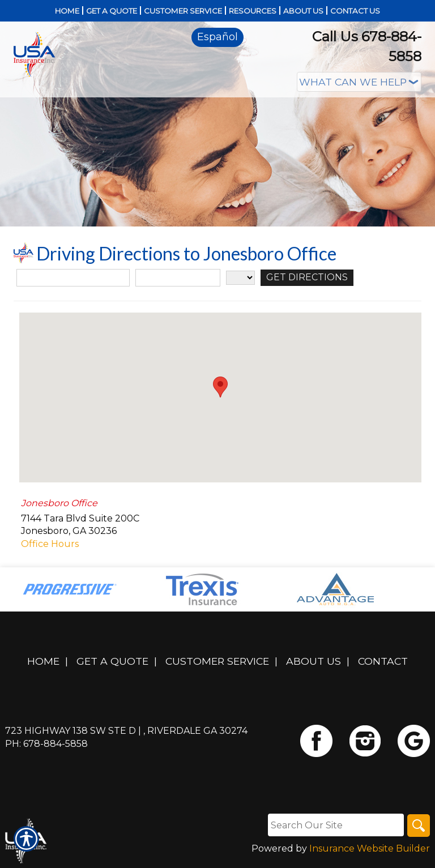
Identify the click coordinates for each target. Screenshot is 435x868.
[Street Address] (73, 278)
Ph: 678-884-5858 (46, 744)
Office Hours (50, 544)
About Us (314, 661)
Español (217, 37)
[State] (240, 278)
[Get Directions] (307, 278)
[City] (178, 278)
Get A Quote (112, 661)
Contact (383, 661)
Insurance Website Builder (370, 848)
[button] (220, 387)
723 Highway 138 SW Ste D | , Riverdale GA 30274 (126, 731)
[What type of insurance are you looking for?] (359, 82)
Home (43, 661)
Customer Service (217, 661)
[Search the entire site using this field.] (336, 825)
